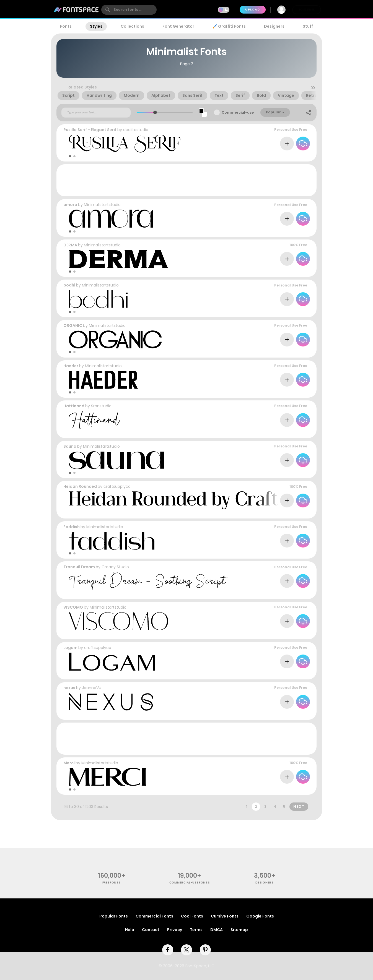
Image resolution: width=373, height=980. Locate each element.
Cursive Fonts (225, 916)
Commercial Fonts (154, 916)
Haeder (71, 366)
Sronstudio (101, 406)
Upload (252, 10)
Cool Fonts (192, 916)
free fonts (112, 883)
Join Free (307, 10)
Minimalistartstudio (102, 205)
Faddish (72, 527)
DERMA (70, 245)
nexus (69, 688)
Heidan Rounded (80, 486)
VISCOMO (73, 607)
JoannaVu (92, 688)
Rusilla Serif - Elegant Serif (90, 130)
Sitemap (239, 930)
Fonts (66, 26)
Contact (151, 930)
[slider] (155, 112)
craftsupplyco (117, 486)
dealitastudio (136, 130)
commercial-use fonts (190, 883)
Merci (69, 763)
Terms (196, 930)
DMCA (217, 930)
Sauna (70, 446)
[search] (129, 10)
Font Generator (178, 26)
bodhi (69, 285)
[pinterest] (205, 950)
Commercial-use (238, 112)
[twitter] (186, 950)
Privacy (175, 930)
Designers (274, 26)
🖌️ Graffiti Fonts (229, 26)
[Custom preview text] (96, 113)
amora (70, 205)
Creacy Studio (115, 567)
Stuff (308, 26)
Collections (132, 26)
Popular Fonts (114, 916)
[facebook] (168, 950)
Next (299, 806)
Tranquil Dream (79, 567)
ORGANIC (73, 325)
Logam (70, 648)
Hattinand (74, 406)
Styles (96, 26)
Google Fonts (260, 916)
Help (130, 930)
